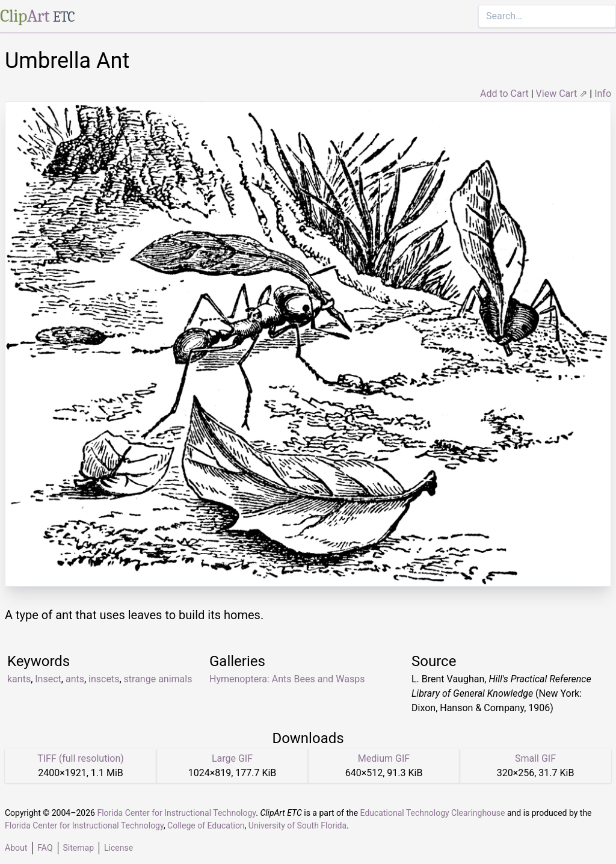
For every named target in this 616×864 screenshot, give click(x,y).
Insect (48, 679)
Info (603, 94)
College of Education (206, 825)
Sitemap (79, 848)
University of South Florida (297, 825)
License (119, 848)
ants (75, 679)
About (16, 848)
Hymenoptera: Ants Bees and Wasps (287, 679)
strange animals (158, 679)
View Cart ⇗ (562, 94)
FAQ (45, 848)
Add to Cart (504, 94)
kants (19, 679)
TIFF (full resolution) (81, 758)
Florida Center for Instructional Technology (176, 813)
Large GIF (232, 758)
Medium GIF (384, 758)
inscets (104, 679)
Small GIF (535, 758)
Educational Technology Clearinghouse (433, 813)
